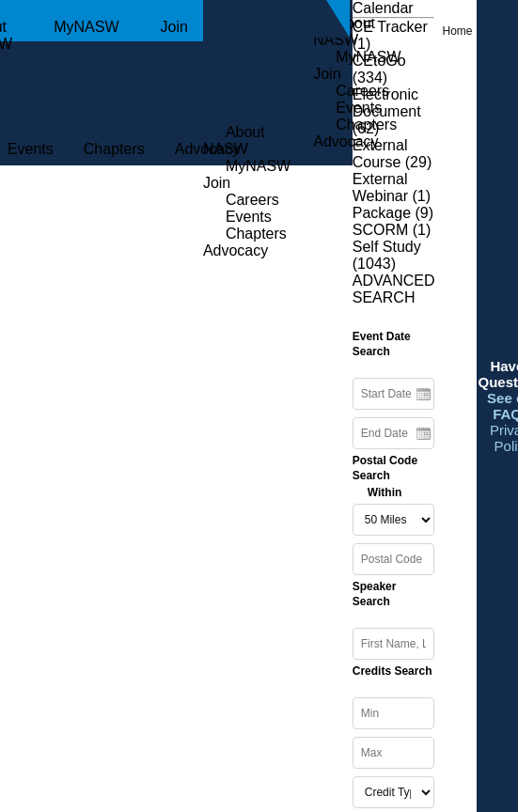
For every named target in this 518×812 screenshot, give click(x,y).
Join (174, 27)
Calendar (383, 8)
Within (385, 492)
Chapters (114, 149)
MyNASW (86, 27)
